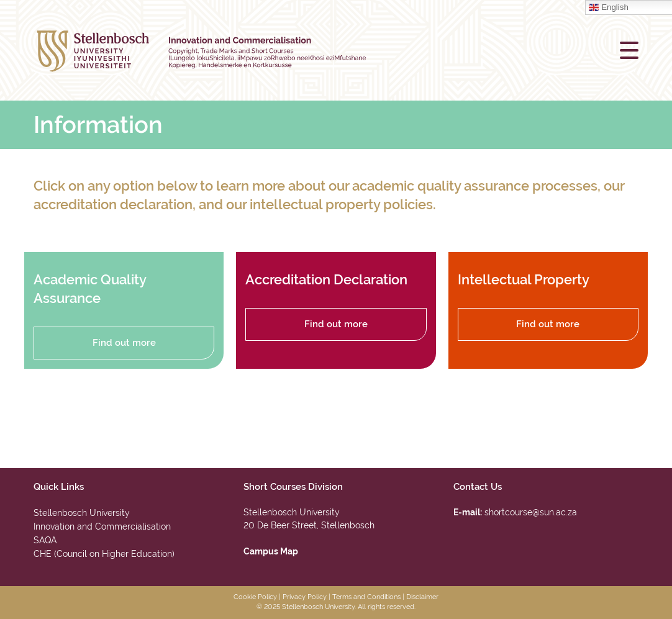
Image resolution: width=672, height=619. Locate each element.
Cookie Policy (255, 597)
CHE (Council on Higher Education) (104, 554)
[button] (629, 50)
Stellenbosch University (82, 513)
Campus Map (271, 551)
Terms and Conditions (366, 597)
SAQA (45, 540)
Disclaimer (422, 597)
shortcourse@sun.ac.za (531, 512)
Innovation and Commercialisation (102, 526)
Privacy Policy (305, 597)
